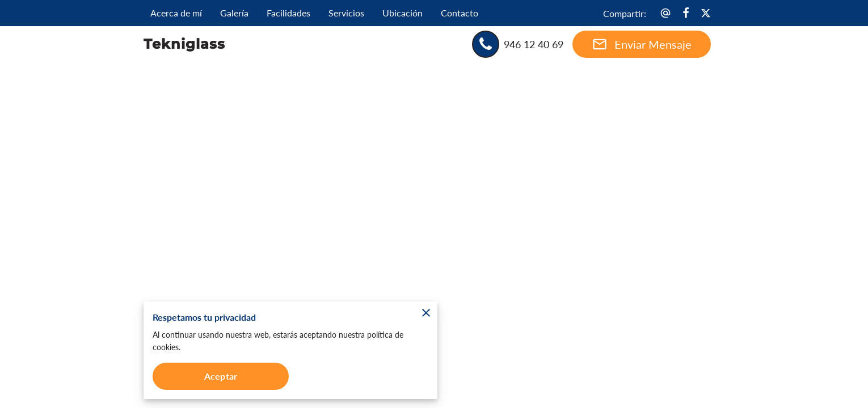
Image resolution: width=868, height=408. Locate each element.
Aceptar (221, 376)
